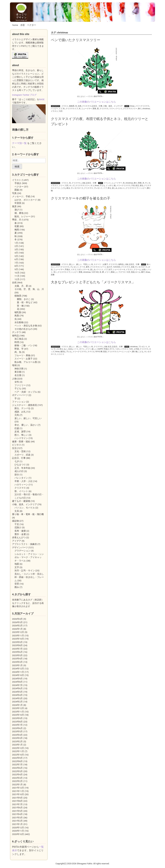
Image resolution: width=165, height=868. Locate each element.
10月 (17, 273)
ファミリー (20, 385)
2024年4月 (17, 695)
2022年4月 (17, 774)
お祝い (144, 270)
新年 (88, 267)
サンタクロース (77, 188)
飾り (140, 109)
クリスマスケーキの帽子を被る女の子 (81, 198)
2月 (16, 246)
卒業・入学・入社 (24, 481)
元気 (17, 415)
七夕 (17, 461)
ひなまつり (20, 465)
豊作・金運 (20, 534)
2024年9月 (17, 679)
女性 (17, 382)
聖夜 (94, 109)
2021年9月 (17, 798)
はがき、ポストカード (26, 200)
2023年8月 (17, 722)
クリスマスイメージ (98, 267)
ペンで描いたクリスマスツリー (76, 40)
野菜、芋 (19, 349)
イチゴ (74, 270)
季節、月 (17, 220)
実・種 (20, 306)
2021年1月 (17, 824)
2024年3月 (17, 698)
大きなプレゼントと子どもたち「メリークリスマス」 (93, 282)
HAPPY (100, 349)
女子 (110, 270)
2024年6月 (17, 688)
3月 (16, 249)
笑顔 (133, 272)
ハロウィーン (21, 485)
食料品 (121, 264)
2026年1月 (17, 629)
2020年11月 (18, 831)
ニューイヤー (87, 109)
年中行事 (99, 352)
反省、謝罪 (20, 432)
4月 (16, 253)
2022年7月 (17, 764)
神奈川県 (19, 369)
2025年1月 (17, 665)
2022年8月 (17, 761)
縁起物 (15, 521)
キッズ (72, 186)
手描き (67, 270)
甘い (55, 272)
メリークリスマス (142, 106)
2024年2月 (17, 702)
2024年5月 (17, 692)
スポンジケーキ (83, 270)
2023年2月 (17, 741)
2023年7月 (17, 725)
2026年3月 (17, 622)
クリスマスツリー (130, 109)
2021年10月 (18, 794)
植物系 (72, 106)
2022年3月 (17, 778)
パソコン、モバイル (25, 508)
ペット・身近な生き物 (26, 326)
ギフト (82, 349)
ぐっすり (109, 186)
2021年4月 (17, 814)
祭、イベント (21, 491)
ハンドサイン (21, 438)
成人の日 (19, 471)
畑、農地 (19, 213)
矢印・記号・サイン (25, 570)
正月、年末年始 (22, 468)
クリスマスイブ (72, 109)
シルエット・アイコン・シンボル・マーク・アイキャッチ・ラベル (29, 557)
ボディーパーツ (20, 395)
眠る (68, 188)
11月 (17, 276)
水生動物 (19, 322)
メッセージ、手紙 (21, 196)
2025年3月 (17, 662)
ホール (138, 272)
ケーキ (82, 267)
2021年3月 (17, 818)
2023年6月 (17, 728)
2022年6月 (17, 768)
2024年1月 (17, 705)
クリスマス (87, 106)
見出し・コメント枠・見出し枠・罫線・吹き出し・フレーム (29, 577)
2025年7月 (17, 649)
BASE (42, 99)
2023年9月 (17, 718)
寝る (142, 186)
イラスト (65, 106)
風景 (14, 206)
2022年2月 (17, 781)
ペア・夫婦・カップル (26, 392)
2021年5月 (17, 811)
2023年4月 (17, 735)
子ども (102, 186)
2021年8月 (17, 801)
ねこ (66, 349)
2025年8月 (17, 645)
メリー (107, 272)
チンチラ (17, 332)
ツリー (112, 109)
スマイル (91, 352)
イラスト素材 (92, 96)
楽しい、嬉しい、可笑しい (80, 264)
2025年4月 (17, 659)
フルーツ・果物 (22, 355)
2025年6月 (17, 652)
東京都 (18, 372)
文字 (17, 567)
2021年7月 (17, 804)
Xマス (112, 349)
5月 (16, 256)
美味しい (114, 272)
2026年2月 (17, 625)
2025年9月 (17, 642)
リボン (118, 349)
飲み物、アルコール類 (26, 362)
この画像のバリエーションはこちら (97, 102)
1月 (16, 243)
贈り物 (135, 352)
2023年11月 (18, 712)
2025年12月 (18, 632)
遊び (17, 210)
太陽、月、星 (21, 286)
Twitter (26, 95)
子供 (133, 186)
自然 (80, 106)
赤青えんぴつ (19, 537)
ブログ (33, 95)
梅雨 (17, 230)
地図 (17, 564)
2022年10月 (18, 755)
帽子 (143, 272)
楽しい (94, 349)
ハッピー (54, 109)
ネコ (92, 186)
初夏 (17, 226)
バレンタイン (21, 478)
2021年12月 (18, 788)
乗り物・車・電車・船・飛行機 (28, 514)
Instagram (17, 95)
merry (70, 349)
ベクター (32, 25)
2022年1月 (17, 784)
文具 (17, 511)
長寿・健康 (20, 531)
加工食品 (19, 339)
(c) (81, 96)
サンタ (148, 183)
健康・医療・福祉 (21, 441)
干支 (17, 524)
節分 (17, 475)
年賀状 (18, 203)
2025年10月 (18, 639)
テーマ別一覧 (19, 143)
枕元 (137, 186)
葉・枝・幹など (25, 302)
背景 (17, 584)
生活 (109, 347)
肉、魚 (18, 352)
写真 (14, 193)
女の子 (109, 267)
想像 (53, 275)
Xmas (132, 106)
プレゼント (98, 188)
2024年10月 (18, 675)
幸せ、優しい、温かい (26, 425)
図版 (17, 190)
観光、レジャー (22, 216)
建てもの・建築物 (21, 501)
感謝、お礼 (20, 412)
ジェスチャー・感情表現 (24, 405)
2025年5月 (17, 655)
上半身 (136, 349)
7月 (16, 263)
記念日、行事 (97, 106)
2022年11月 (18, 751)
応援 (17, 428)
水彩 (23, 25)
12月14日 (95, 272)
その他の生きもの (24, 329)
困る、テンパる (22, 408)
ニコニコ (61, 354)
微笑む (63, 352)
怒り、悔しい (21, 435)
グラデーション (22, 551)
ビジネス (17, 445)
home (15, 25)
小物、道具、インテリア (113, 106)
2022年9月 (17, 758)
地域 (14, 365)
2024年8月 (17, 682)
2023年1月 (17, 745)
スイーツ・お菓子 (101, 264)
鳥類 (17, 316)
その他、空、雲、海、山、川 (29, 289)
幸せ (109, 188)
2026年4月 (17, 619)
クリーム (137, 270)
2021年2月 (17, 821)
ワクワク (122, 272)
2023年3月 (17, 738)
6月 (16, 259)
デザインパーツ (20, 547)
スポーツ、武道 (22, 455)
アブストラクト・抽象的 (24, 544)
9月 (16, 269)
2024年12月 (18, 669)
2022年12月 (18, 748)
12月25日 (117, 267)
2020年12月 (18, 828)
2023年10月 (18, 715)
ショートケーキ (119, 270)
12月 (61, 111)
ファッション (19, 402)
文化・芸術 (20, 451)
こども (63, 188)
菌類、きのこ (24, 299)
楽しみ (115, 188)
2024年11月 (18, 672)
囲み (17, 587)
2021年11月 (18, 791)
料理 (17, 342)
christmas (146, 109)
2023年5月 (17, 731)
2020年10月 (18, 834)
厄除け (18, 527)
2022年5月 (17, 771)
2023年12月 (18, 708)
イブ (61, 109)
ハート (76, 349)
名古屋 (18, 375)
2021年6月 (17, 808)
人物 (83, 183)
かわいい (122, 188)
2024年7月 (17, 685)
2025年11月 (18, 635)
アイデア (17, 541)
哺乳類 (18, 312)
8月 (16, 266)
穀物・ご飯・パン (24, 345)
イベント (119, 109)
